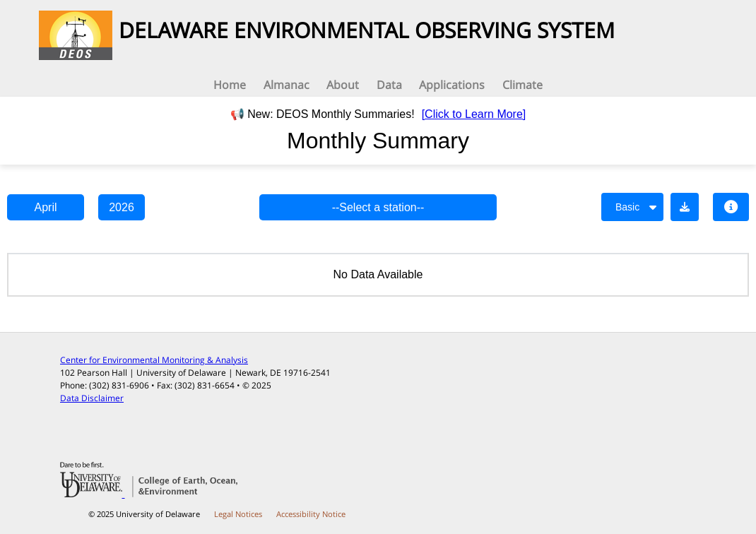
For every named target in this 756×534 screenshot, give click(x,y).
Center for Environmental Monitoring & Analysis (154, 360)
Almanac (287, 85)
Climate (522, 85)
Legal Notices (238, 514)
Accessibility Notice (311, 514)
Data (389, 85)
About (343, 85)
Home (230, 85)
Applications (452, 85)
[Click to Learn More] (474, 114)
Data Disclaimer (92, 398)
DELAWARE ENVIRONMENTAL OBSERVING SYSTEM (367, 30)
